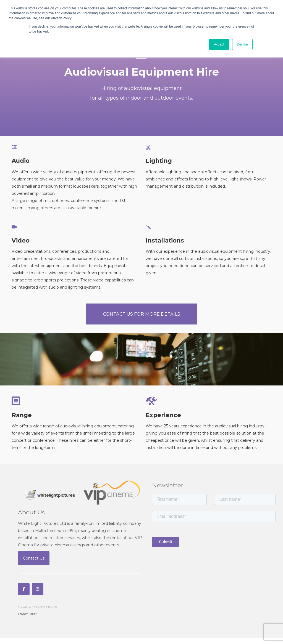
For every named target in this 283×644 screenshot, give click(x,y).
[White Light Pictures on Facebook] (24, 595)
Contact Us (34, 564)
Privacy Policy (27, 620)
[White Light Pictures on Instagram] (38, 595)
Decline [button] (242, 44)
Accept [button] (219, 44)
